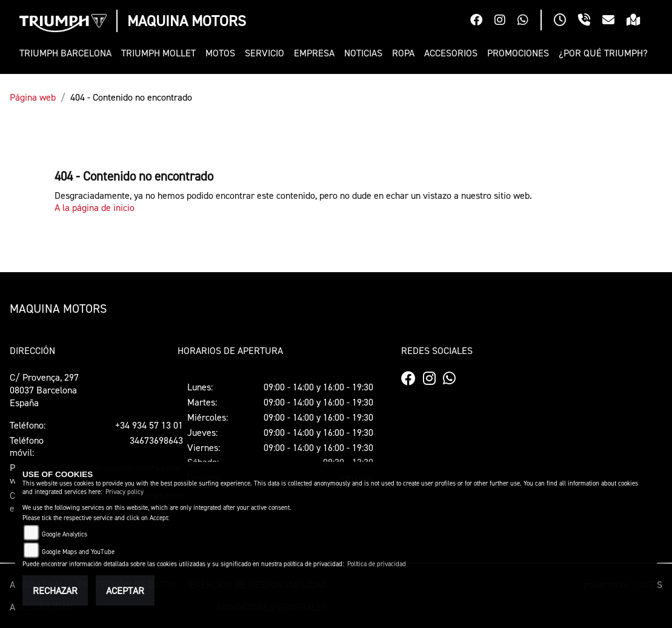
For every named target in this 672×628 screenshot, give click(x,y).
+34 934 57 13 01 (149, 425)
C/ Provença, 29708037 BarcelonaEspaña (44, 390)
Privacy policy (125, 492)
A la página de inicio (95, 207)
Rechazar (55, 590)
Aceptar (125, 590)
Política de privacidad (377, 564)
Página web (33, 97)
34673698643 (156, 440)
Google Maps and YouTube (78, 552)
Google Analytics (65, 534)
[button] (220, 53)
